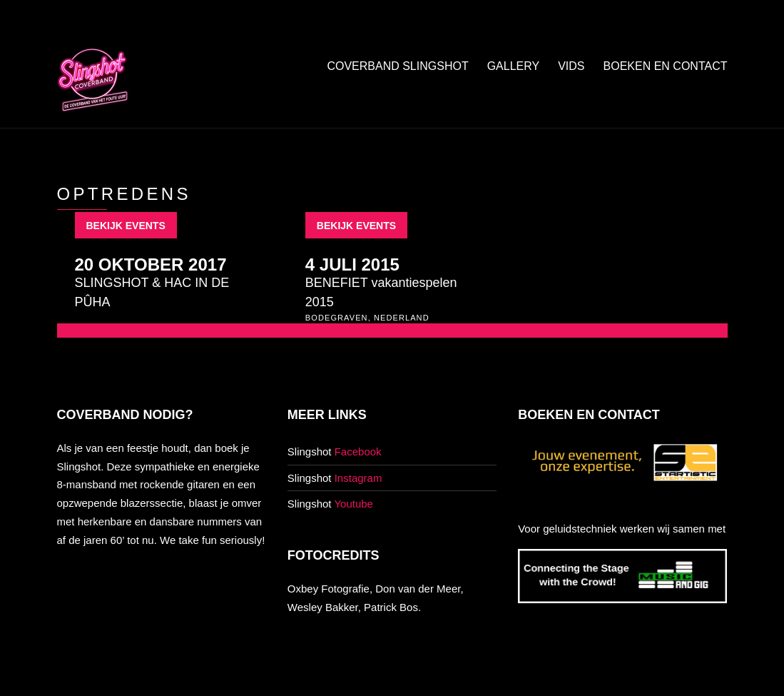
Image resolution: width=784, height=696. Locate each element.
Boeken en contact (666, 66)
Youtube (353, 504)
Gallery (514, 66)
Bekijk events (126, 226)
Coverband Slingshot (397, 66)
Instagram (358, 478)
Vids (571, 66)
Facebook (358, 452)
